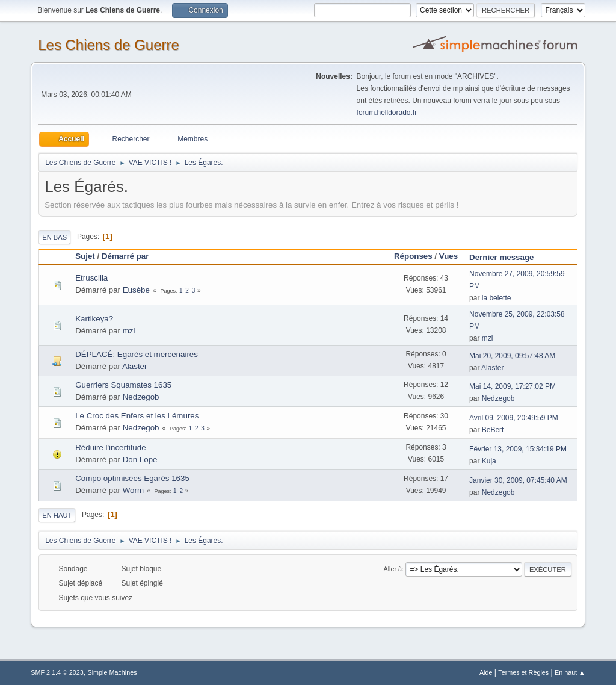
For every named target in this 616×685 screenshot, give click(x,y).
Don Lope (140, 460)
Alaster (134, 366)
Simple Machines (112, 672)
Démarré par (125, 256)
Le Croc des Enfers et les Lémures (137, 416)
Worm (133, 490)
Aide (486, 672)
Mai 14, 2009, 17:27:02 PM (513, 386)
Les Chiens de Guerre (109, 45)
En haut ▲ (570, 672)
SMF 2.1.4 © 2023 (57, 672)
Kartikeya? (94, 319)
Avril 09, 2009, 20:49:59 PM (514, 418)
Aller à (393, 569)
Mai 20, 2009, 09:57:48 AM (512, 356)
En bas (54, 237)
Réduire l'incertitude (110, 448)
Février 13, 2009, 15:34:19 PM (518, 449)
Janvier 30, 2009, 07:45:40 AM (518, 480)
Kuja (489, 461)
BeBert (493, 430)
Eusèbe (136, 290)
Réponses (413, 256)
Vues (448, 256)
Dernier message (507, 257)
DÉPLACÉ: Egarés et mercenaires (137, 354)
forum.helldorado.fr (387, 113)
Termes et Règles (523, 672)
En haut (57, 515)
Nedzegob (141, 397)
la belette (497, 298)
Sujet (85, 256)
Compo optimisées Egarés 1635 (132, 478)
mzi (129, 331)
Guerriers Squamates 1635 (123, 385)
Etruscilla (91, 278)
